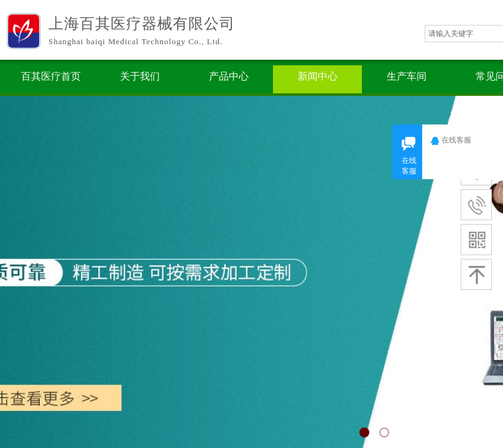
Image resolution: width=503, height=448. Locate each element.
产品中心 (229, 76)
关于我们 (140, 76)
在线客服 (459, 140)
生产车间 (407, 76)
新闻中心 (318, 76)
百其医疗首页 (51, 76)
